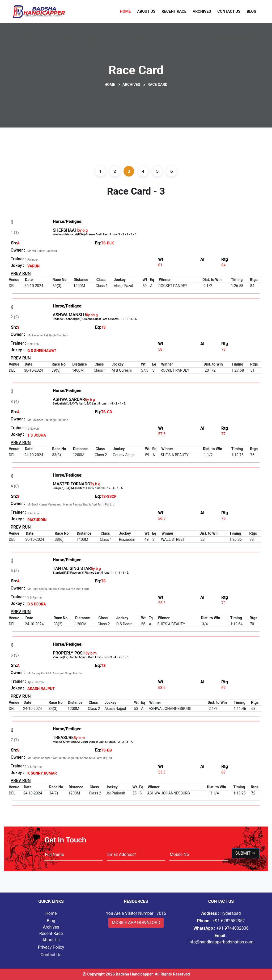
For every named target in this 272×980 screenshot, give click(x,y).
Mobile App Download (136, 923)
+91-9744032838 (221, 928)
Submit (246, 853)
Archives (202, 12)
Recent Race (174, 12)
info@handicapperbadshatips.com (221, 939)
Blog (252, 12)
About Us (146, 12)
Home (125, 12)
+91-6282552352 (221, 921)
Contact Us (229, 12)
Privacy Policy (51, 947)
